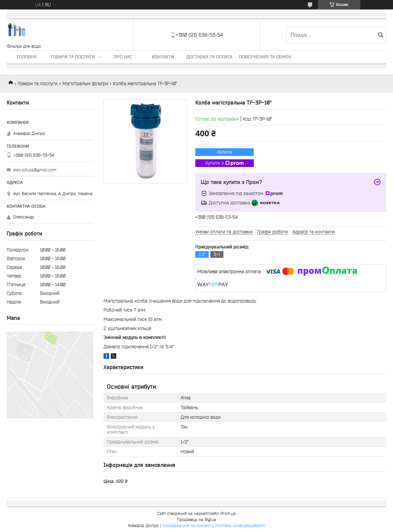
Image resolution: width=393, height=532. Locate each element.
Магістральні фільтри (85, 83)
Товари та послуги (72, 57)
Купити (225, 152)
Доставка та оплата (209, 57)
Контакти (163, 57)
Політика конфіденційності (240, 525)
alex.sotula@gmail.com (35, 170)
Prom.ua (228, 513)
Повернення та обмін (265, 57)
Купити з (225, 163)
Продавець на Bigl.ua (196, 519)
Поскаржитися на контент (187, 525)
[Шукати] (380, 35)
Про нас (123, 57)
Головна (27, 57)
